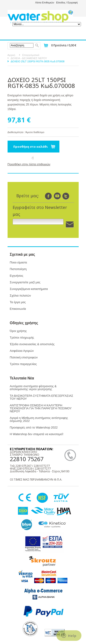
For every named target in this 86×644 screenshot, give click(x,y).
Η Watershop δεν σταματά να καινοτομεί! (37, 434)
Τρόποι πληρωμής (22, 338)
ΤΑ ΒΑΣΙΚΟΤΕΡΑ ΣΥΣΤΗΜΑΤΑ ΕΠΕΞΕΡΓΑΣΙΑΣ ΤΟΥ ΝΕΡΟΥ (42, 397)
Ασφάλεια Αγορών (22, 351)
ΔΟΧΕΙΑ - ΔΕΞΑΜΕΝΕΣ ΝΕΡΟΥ (29, 58)
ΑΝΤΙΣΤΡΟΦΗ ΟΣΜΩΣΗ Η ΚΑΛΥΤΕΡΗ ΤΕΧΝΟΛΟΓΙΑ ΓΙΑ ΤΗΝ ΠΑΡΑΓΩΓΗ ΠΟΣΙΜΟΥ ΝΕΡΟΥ (41, 408)
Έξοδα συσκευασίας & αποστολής (32, 344)
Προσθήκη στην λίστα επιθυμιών (29, 164)
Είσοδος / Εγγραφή (67, 3)
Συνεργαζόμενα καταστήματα (29, 289)
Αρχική (11, 55)
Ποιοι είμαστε (19, 262)
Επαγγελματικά (31, 55)
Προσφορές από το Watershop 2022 (34, 427)
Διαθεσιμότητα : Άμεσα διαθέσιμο (26, 132)
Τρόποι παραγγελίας (23, 364)
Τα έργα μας (18, 302)
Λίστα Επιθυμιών (45, 3)
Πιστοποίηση (18, 269)
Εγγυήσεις (17, 276)
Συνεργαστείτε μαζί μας (25, 282)
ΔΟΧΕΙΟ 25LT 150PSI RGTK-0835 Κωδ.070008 (38, 61)
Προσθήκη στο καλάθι (31, 147)
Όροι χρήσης (18, 331)
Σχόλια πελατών (20, 296)
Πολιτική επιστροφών (24, 357)
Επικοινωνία (18, 309)
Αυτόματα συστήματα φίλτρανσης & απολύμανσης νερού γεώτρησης (33, 388)
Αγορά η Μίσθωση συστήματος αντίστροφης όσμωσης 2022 (39, 419)
